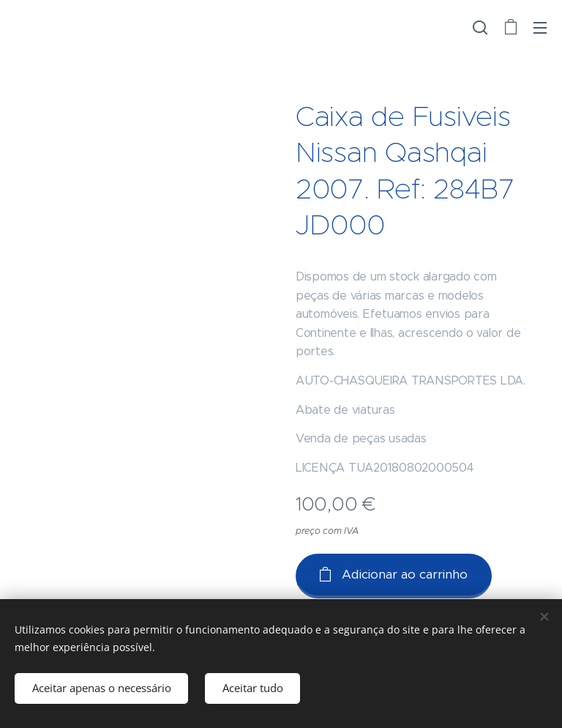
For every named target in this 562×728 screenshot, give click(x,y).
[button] (480, 27)
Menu (540, 28)
